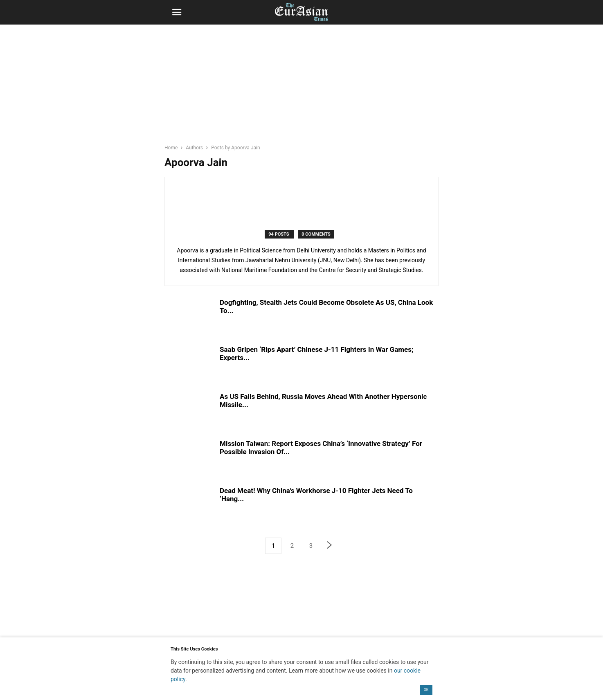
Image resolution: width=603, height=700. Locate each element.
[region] (301, 88)
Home (171, 148)
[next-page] (330, 546)
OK (426, 690)
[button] (177, 12)
